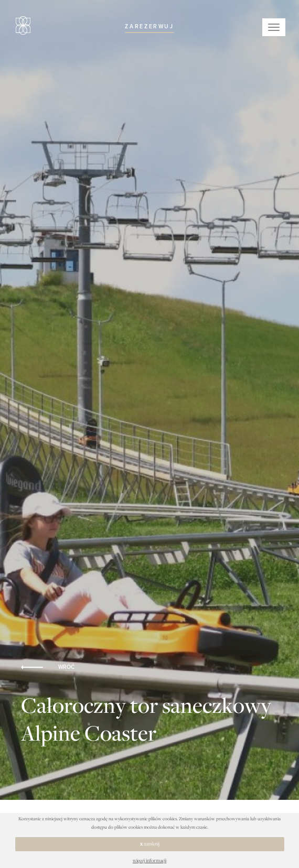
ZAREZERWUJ (149, 27)
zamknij (150, 844)
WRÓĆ (48, 667)
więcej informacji (149, 860)
